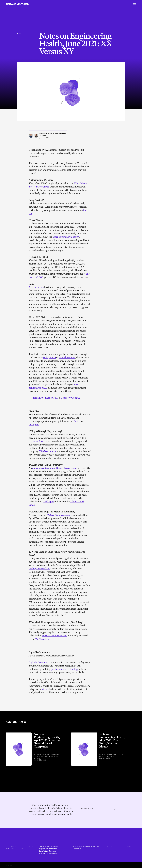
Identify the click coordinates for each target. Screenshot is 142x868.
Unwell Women (67, 357)
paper (49, 502)
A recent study (36, 287)
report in (37, 441)
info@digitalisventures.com (86, 846)
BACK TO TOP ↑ (11, 865)
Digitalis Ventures (48, 849)
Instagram (34, 425)
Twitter (77, 421)
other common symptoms (66, 237)
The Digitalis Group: (49, 846)
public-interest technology (65, 669)
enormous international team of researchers (55, 468)
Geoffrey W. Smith (70, 398)
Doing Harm (49, 357)
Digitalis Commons (39, 662)
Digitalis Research (48, 853)
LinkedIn (77, 849)
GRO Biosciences (47, 451)
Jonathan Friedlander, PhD (44, 398)
